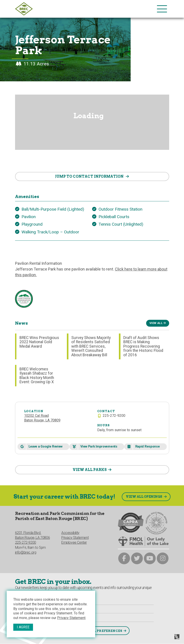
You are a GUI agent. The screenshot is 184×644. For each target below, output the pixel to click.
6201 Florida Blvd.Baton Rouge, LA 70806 (33, 535)
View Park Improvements (99, 447)
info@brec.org (26, 552)
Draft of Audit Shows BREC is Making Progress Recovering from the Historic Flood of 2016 (143, 346)
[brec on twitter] (137, 558)
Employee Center (74, 542)
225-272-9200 (26, 542)
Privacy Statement (71, 618)
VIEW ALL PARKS (90, 470)
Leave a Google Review (46, 447)
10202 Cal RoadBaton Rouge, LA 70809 (42, 418)
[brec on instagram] (163, 558)
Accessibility (70, 533)
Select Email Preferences (96, 631)
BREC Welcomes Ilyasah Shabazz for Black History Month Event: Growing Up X (37, 375)
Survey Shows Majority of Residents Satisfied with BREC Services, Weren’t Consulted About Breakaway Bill (91, 346)
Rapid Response (148, 447)
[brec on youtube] (150, 558)
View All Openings (144, 497)
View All (156, 323)
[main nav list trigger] (162, 9)
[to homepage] (85, 9)
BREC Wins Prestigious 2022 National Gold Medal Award (39, 342)
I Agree (23, 627)
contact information (90, 176)
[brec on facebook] (124, 558)
